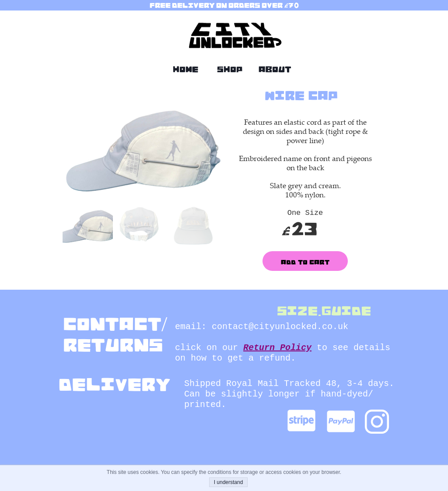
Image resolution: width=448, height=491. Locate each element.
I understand (229, 482)
